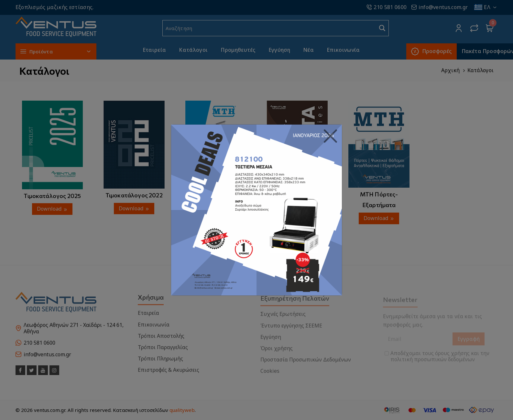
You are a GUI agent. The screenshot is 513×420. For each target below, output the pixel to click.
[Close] (331, 136)
